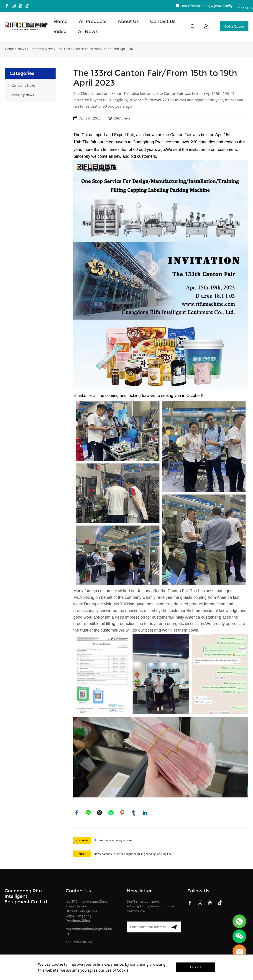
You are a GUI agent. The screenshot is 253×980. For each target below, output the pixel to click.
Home (60, 21)
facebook (77, 812)
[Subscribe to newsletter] (174, 927)
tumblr (134, 812)
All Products (93, 21)
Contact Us (163, 21)
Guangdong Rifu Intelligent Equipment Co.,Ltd (26, 896)
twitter (100, 812)
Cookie (57, 964)
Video (60, 31)
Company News (41, 48)
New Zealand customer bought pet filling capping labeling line (133, 853)
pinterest (122, 812)
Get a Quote (234, 26)
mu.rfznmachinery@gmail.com (206, 6)
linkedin (145, 812)
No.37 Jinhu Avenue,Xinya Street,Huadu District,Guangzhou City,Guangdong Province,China (87, 911)
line (88, 812)
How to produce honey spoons (113, 840)
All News (88, 31)
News (22, 48)
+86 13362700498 (79, 941)
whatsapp (111, 812)
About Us (128, 21)
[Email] (147, 927)
